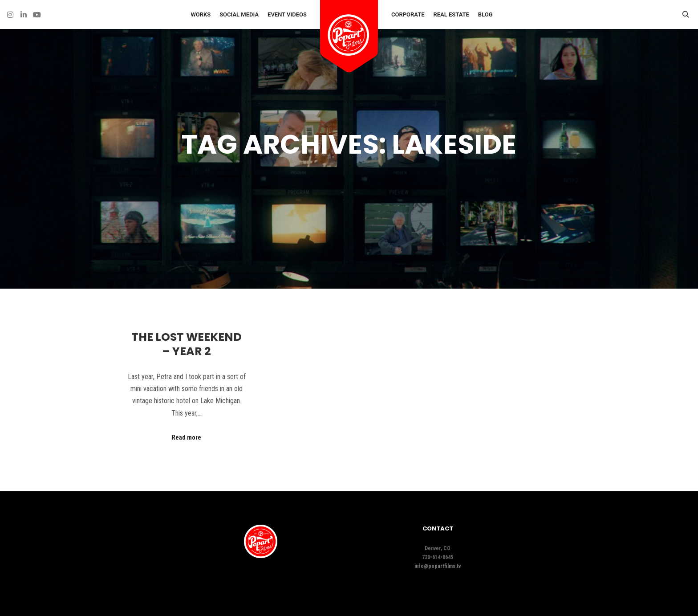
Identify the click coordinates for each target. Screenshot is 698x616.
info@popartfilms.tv (438, 566)
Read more (187, 437)
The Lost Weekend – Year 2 (187, 344)
